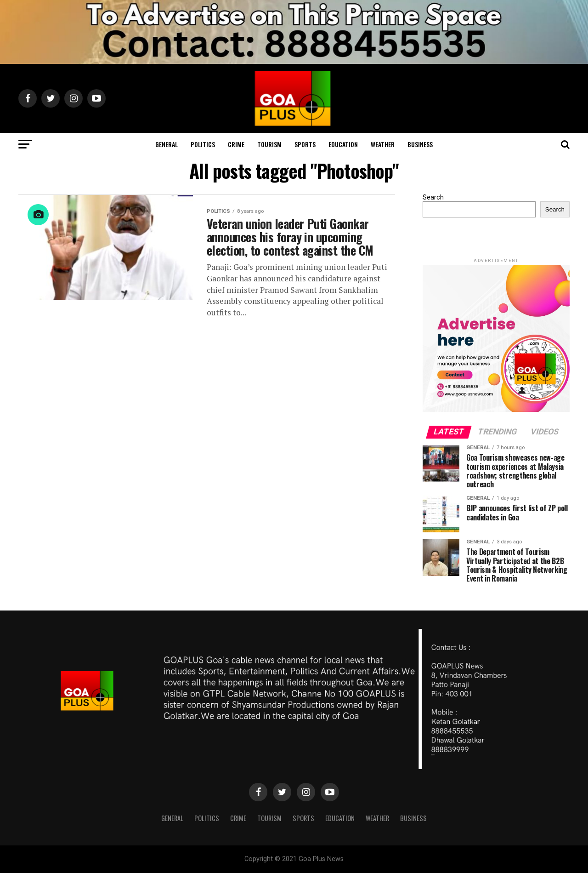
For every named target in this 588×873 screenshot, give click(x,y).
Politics (203, 144)
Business (420, 144)
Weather (383, 144)
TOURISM (269, 144)
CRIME (236, 144)
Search (433, 197)
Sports (305, 144)
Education (343, 144)
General (167, 144)
